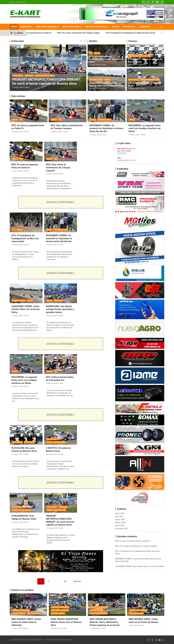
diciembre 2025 (121, 529)
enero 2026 (120, 526)
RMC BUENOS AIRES (71, 27)
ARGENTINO (25, 27)
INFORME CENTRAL (19, 613)
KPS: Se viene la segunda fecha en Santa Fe (39, 33)
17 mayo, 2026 (18, 87)
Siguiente (77, 581)
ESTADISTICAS (129, 27)
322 (65, 581)
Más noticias (18, 96)
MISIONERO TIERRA (104, 120)
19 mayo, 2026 (94, 65)
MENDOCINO (58, 301)
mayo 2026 (120, 513)
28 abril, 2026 (56, 628)
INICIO (14, 27)
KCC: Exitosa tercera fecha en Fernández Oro (60, 379)
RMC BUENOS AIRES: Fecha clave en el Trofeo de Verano (144, 621)
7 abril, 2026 (133, 625)
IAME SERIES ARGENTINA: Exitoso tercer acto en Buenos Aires (66, 622)
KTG (91, 53)
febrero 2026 (120, 523)
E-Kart (27, 87)
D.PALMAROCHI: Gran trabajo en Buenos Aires (24, 517)
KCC (56, 371)
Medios (93, 41)
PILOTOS (116, 27)
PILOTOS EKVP (146, 56)
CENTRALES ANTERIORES (21, 610)
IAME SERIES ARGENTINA (47, 27)
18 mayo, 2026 (94, 89)
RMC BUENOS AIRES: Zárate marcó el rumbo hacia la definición (26, 622)
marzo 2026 (120, 519)
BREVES (15, 120)
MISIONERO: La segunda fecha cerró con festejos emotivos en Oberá (145, 128)
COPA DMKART (18, 76)
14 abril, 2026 (95, 628)
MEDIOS (97, 53)
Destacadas (18, 41)
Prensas (133, 41)
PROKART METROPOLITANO (45, 76)
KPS (21, 120)
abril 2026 (119, 516)
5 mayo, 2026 (17, 628)
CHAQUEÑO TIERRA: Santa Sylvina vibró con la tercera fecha (106, 84)
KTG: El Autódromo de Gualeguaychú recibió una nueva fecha (136, 33)
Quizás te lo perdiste (22, 590)
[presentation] (81, 41)
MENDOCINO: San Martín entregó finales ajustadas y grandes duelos (60, 309)
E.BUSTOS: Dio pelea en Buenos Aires (145, 84)
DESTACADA (29, 76)
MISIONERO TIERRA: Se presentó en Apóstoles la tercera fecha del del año (106, 128)
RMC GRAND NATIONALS (96, 27)
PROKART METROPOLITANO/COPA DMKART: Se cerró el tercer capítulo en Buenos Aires (47, 81)
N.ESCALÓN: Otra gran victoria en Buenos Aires (145, 60)
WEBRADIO (146, 27)
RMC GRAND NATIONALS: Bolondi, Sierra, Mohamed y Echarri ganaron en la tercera (105, 622)
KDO (60, 120)
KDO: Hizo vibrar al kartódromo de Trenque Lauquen (84, 33)
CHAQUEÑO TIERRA (96, 80)
